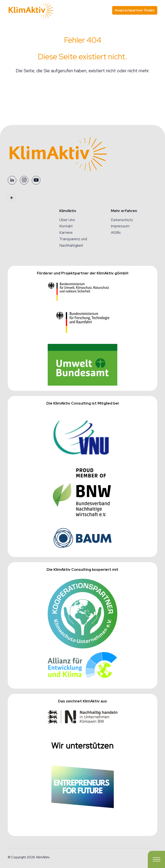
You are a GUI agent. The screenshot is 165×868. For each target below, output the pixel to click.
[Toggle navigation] (156, 859)
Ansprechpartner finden (135, 10)
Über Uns (67, 220)
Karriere (66, 232)
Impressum (120, 226)
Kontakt (66, 226)
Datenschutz (122, 220)
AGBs (116, 232)
